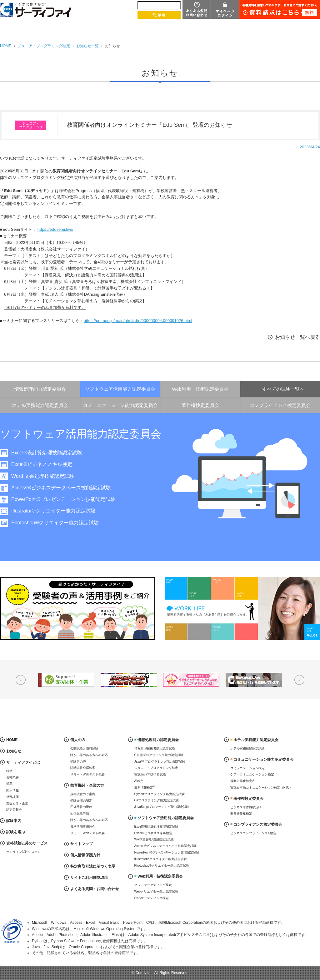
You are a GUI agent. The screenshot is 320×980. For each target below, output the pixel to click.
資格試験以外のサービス (27, 843)
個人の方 (78, 740)
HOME (6, 46)
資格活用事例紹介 (83, 827)
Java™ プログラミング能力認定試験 (160, 762)
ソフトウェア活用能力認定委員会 (120, 389)
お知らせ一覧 (87, 46)
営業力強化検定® (242, 781)
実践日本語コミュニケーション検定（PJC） (261, 787)
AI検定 (139, 781)
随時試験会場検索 (83, 768)
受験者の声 (78, 762)
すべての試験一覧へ (283, 389)
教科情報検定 (145, 787)
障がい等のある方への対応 (89, 755)
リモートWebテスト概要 (87, 774)
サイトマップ (82, 844)
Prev (21, 680)
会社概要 (12, 777)
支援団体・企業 (17, 803)
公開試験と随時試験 (84, 748)
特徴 (9, 771)
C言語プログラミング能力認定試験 (159, 755)
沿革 (9, 784)
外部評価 (12, 797)
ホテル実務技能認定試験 (247, 748)
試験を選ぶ (16, 832)
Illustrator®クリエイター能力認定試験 (53, 511)
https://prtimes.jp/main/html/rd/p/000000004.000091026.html (138, 321)
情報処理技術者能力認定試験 (155, 748)
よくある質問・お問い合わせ (95, 889)
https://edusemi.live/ (55, 229)
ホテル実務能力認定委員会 (40, 405)
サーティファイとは (23, 762)
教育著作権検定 (241, 813)
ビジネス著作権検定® (245, 807)
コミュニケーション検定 (247, 768)
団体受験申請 (80, 813)
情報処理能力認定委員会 (40, 389)
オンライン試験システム (23, 852)
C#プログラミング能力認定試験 (157, 800)
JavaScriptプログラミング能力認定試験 (162, 807)
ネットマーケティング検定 (153, 885)
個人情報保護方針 (85, 855)
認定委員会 (14, 810)
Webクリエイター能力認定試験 (156, 891)
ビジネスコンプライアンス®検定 (253, 833)
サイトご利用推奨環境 (89, 878)
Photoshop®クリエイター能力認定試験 (55, 523)
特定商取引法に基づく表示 (93, 866)
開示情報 (12, 790)
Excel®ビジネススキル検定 (42, 464)
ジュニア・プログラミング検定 (44, 46)
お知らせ (14, 751)
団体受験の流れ (81, 807)
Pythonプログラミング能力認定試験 (160, 794)
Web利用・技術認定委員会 (200, 389)
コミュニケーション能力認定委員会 (120, 405)
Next (299, 680)
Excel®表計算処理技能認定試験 (47, 453)
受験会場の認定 (81, 801)
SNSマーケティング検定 (152, 898)
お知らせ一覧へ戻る (297, 337)
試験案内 (14, 821)
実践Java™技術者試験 (150, 774)
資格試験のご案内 (83, 794)
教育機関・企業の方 (87, 785)
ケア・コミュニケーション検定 (252, 774)
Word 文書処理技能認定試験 (43, 476)
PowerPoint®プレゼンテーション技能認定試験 (63, 499)
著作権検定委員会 (200, 405)
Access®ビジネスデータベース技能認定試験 (61, 488)
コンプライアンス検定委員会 (280, 405)
